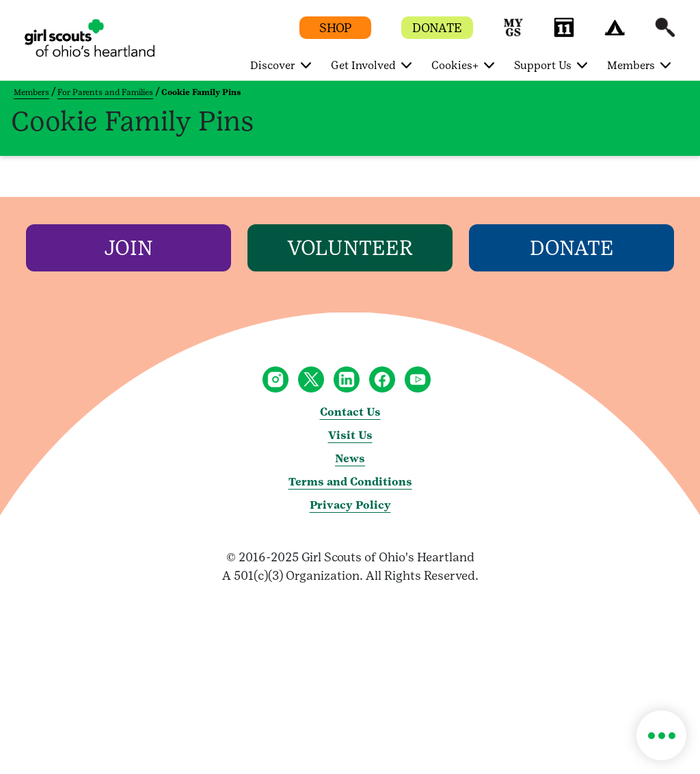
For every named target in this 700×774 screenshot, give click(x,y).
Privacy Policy (350, 505)
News (350, 458)
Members (31, 92)
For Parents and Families (105, 92)
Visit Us (350, 435)
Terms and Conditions (350, 482)
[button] (513, 34)
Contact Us (350, 412)
